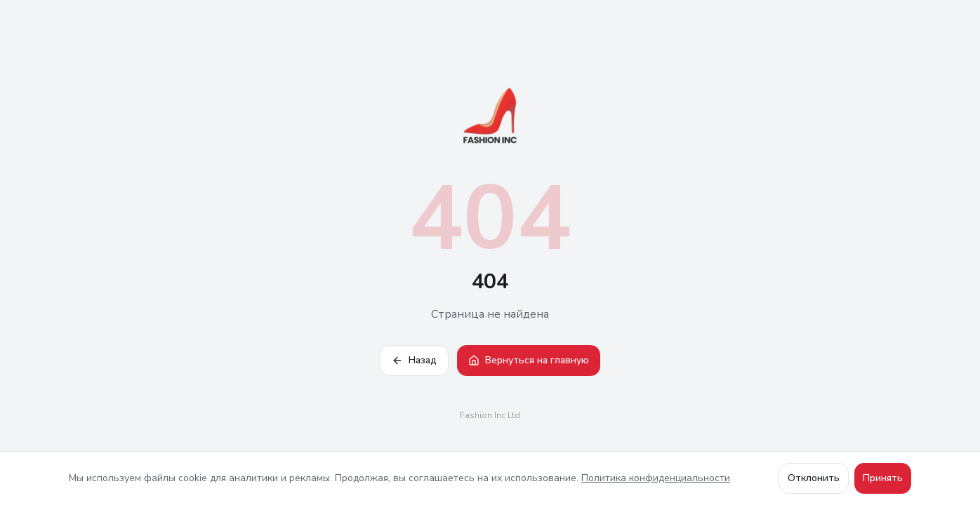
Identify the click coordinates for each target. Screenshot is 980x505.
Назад (414, 360)
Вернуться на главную (529, 360)
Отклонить (814, 478)
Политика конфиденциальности (656, 478)
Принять (883, 478)
